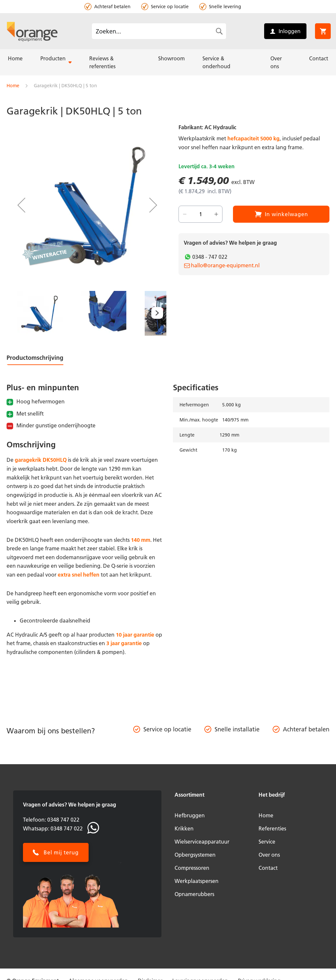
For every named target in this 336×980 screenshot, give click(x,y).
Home (13, 86)
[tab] (40, 359)
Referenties (272, 828)
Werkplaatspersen (197, 881)
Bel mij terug (61, 852)
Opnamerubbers (194, 894)
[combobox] (159, 31)
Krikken (184, 828)
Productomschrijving (35, 358)
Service (267, 842)
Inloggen (290, 31)
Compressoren (192, 868)
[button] (21, 205)
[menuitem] (15, 58)
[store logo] (32, 31)
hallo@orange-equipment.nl (225, 265)
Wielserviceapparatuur (202, 842)
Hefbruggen (190, 815)
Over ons (269, 855)
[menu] (168, 62)
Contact (268, 868)
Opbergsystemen (195, 855)
